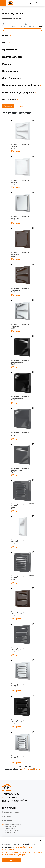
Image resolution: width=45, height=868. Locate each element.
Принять (12, 860)
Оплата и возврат (11, 812)
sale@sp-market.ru (11, 797)
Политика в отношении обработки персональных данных (15, 801)
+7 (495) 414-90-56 (11, 794)
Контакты (7, 820)
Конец (37, 769)
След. (30, 769)
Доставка (7, 816)
